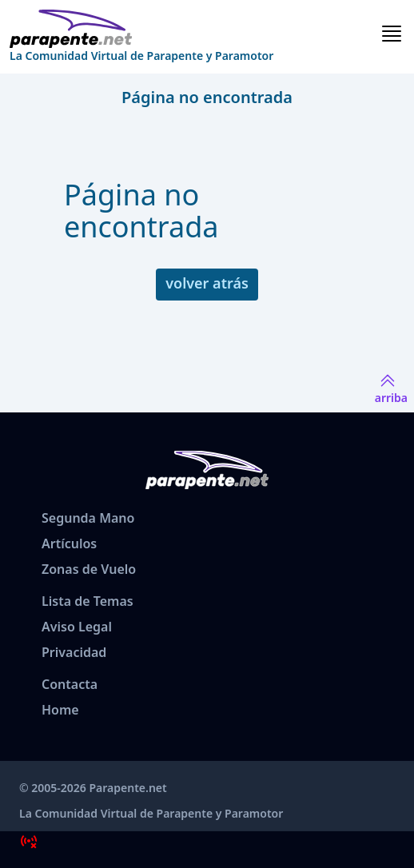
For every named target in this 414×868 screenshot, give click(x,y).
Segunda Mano (88, 518)
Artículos (69, 543)
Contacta (70, 684)
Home (60, 710)
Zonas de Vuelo (89, 569)
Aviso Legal (77, 627)
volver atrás (207, 283)
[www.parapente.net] (141, 29)
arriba (391, 388)
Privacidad (74, 652)
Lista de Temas (88, 601)
